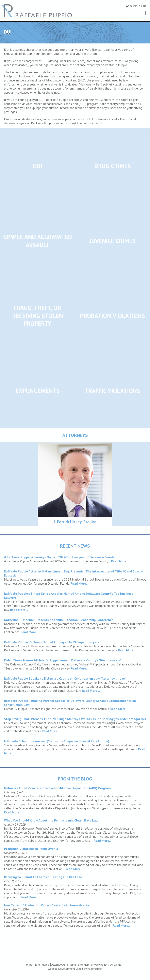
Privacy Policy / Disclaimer (107, 965)
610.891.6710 (136, 6)
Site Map (84, 965)
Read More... (120, 561)
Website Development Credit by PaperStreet (75, 969)
